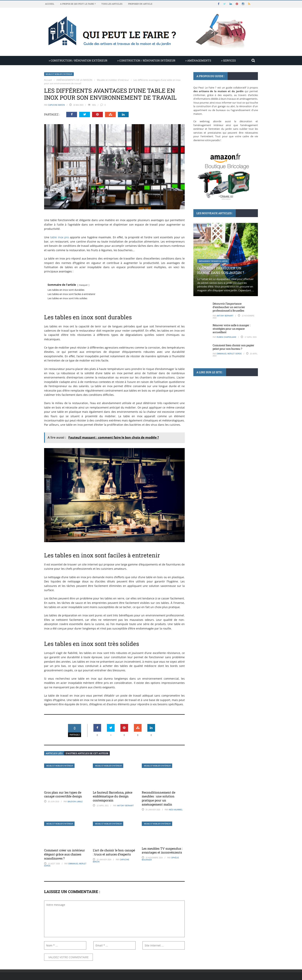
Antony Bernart (125, 806)
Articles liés (54, 753)
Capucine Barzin (57, 105)
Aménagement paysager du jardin (213, 261)
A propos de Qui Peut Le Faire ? (78, 4)
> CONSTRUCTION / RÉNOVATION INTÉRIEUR (146, 60)
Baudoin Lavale (75, 801)
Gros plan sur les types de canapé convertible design (63, 794)
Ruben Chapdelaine (226, 337)
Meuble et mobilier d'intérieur (59, 74)
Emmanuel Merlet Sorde (229, 354)
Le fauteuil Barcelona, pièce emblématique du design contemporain (113, 796)
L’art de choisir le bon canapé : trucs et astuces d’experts (114, 852)
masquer (83, 285)
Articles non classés (208, 416)
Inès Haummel (176, 810)
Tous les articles (112, 4)
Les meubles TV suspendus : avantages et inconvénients (162, 850)
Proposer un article (140, 4)
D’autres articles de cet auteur (87, 753)
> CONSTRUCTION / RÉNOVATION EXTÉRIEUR (78, 60)
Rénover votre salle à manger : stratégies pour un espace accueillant (232, 329)
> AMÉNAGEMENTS (198, 60)
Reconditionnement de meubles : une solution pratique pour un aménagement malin (159, 798)
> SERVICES (228, 60)
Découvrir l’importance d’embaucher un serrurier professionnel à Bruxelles (229, 307)
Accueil (50, 4)
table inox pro (60, 237)
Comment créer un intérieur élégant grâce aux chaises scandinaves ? (65, 854)
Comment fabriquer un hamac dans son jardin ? (221, 270)
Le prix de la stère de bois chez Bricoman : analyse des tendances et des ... (224, 427)
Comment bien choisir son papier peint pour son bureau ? (233, 347)
